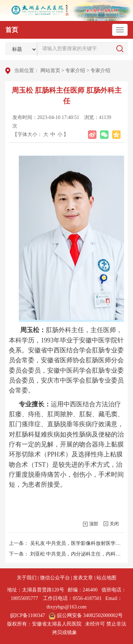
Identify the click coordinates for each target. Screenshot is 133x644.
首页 (12, 30)
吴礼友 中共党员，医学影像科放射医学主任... (80, 543)
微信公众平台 (55, 578)
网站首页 (50, 71)
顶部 (94, 524)
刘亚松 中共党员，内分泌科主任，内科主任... (80, 554)
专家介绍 (75, 71)
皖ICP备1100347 (28, 615)
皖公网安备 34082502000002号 (86, 615)
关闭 (114, 524)
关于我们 (27, 578)
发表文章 (83, 578)
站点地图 (106, 578)
